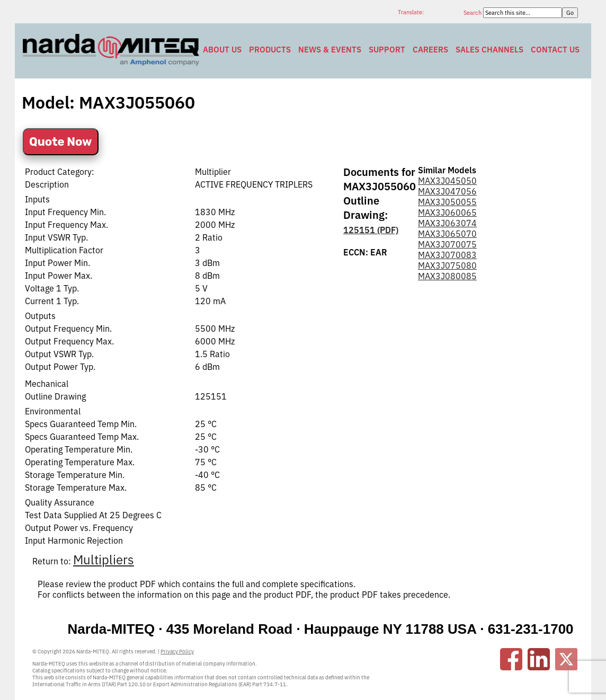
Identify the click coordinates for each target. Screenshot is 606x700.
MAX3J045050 (447, 181)
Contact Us (555, 50)
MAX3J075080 (447, 265)
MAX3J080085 (447, 276)
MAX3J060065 (447, 212)
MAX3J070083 (447, 255)
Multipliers (104, 560)
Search (473, 13)
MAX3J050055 (447, 202)
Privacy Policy (177, 652)
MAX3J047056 (447, 191)
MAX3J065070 (447, 234)
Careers (430, 50)
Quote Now (61, 142)
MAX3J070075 (447, 244)
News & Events (330, 50)
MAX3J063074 (447, 223)
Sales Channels (489, 50)
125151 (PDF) (371, 230)
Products (270, 50)
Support (387, 50)
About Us (222, 50)
